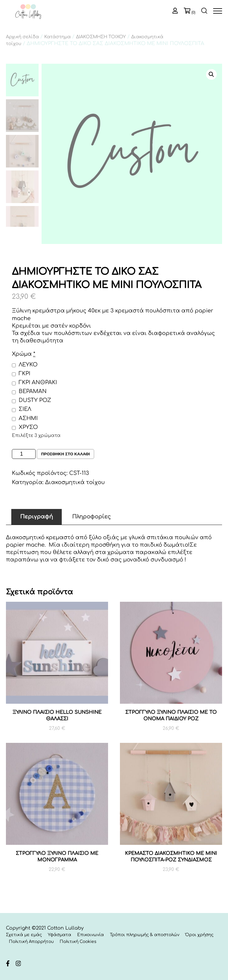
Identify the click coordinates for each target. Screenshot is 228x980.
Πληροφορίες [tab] (91, 517)
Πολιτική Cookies (78, 942)
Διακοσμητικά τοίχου (75, 482)
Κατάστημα (57, 37)
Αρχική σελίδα (22, 37)
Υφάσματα (60, 935)
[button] (211, 74)
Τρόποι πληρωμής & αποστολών (145, 935)
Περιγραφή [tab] (37, 517)
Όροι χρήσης (199, 935)
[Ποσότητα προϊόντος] (24, 454)
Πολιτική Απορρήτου (31, 942)
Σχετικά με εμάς (24, 935)
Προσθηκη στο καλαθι (66, 454)
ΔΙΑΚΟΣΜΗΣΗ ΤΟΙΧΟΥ (101, 37)
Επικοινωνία (91, 935)
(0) (193, 12)
